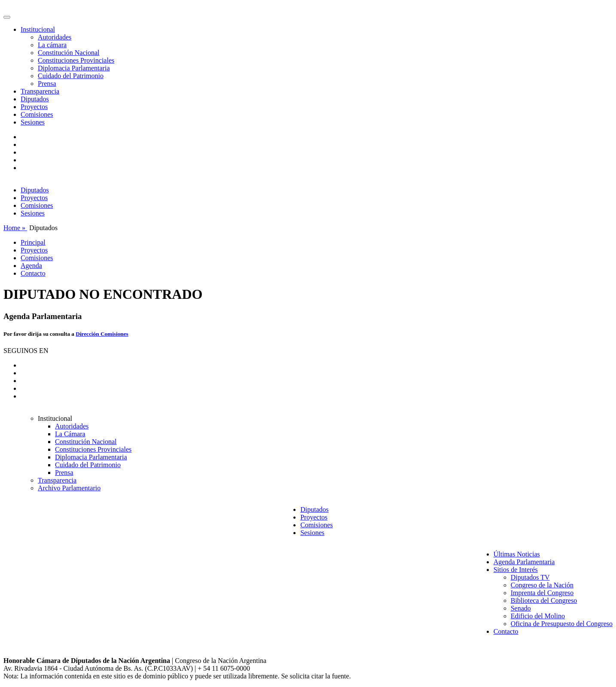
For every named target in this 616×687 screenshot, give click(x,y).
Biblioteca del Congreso (544, 600)
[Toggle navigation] (7, 17)
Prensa (47, 84)
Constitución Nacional (69, 53)
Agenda (31, 266)
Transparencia (40, 91)
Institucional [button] (38, 29)
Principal (33, 242)
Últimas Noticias (517, 554)
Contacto (33, 273)
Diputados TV (530, 577)
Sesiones (33, 122)
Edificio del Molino (538, 616)
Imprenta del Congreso (542, 593)
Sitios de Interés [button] (516, 570)
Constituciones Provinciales (76, 60)
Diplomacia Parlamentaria (74, 68)
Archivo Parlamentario (69, 488)
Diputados (35, 99)
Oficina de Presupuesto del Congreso (562, 624)
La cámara (52, 45)
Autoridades (55, 37)
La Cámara (70, 434)
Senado (521, 608)
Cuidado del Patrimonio (71, 76)
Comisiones (37, 114)
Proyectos (34, 107)
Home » (15, 228)
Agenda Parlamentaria (524, 562)
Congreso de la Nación (542, 585)
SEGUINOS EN (26, 351)
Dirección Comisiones (102, 334)
